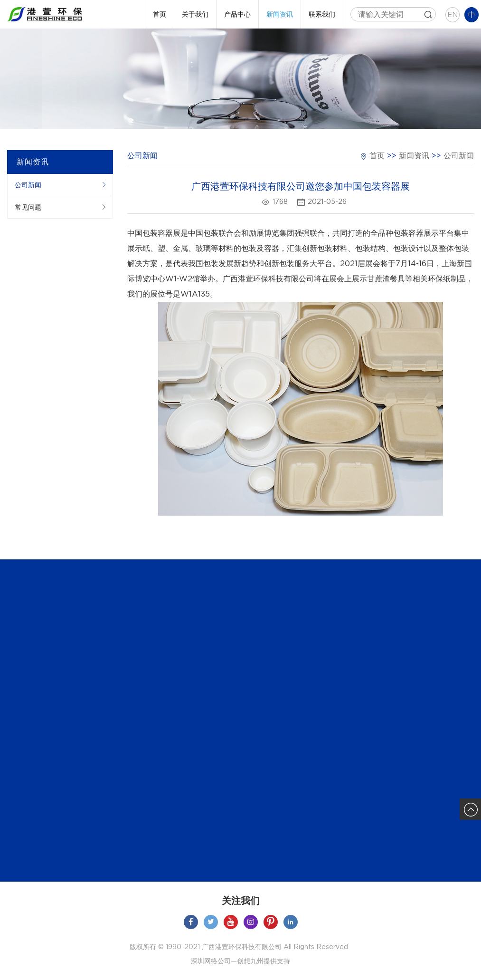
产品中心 (237, 14)
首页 (160, 14)
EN (453, 15)
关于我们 (195, 14)
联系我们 (322, 14)
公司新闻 (28, 185)
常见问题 (28, 207)
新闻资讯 (280, 14)
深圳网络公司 (211, 961)
